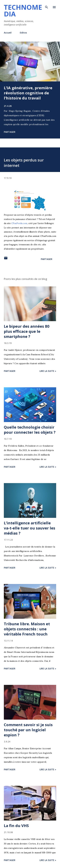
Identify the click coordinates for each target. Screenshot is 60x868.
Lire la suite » (48, 371)
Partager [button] (10, 132)
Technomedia (23, 10)
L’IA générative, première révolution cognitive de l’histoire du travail (28, 93)
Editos (23, 33)
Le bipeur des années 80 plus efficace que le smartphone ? (27, 331)
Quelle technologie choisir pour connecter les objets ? (30, 430)
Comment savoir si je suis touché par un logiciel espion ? (28, 730)
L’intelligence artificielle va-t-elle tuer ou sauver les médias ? (30, 528)
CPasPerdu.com (19, 223)
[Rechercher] (47, 6)
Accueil (8, 33)
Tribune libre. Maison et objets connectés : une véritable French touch (27, 629)
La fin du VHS (16, 826)
